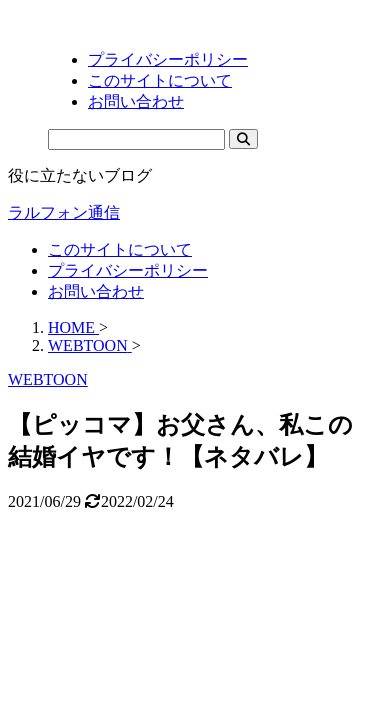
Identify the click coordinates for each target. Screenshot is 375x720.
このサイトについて (120, 249)
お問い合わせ (96, 291)
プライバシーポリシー (128, 270)
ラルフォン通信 (64, 212)
